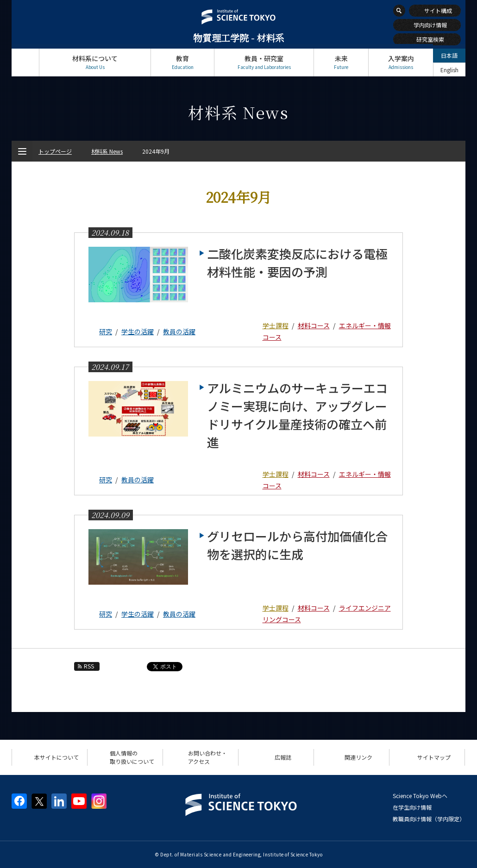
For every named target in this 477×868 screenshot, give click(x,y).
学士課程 (276, 325)
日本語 (449, 55)
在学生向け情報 (412, 807)
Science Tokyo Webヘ (420, 796)
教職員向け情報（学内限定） (429, 819)
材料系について (95, 62)
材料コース (314, 325)
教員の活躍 (179, 331)
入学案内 (401, 62)
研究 (106, 331)
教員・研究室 (264, 62)
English (449, 70)
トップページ (25, 62)
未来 (341, 62)
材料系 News (107, 151)
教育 (182, 62)
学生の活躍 (138, 331)
